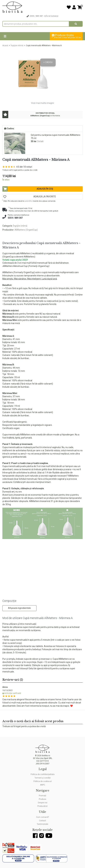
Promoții (43, 796)
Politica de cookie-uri (43, 781)
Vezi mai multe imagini (43, 103)
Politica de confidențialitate (43, 774)
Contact (43, 821)
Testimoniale (43, 824)
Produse (43, 799)
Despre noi (43, 803)
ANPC (43, 785)
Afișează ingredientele (19, 608)
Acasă (5, 45)
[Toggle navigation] (5, 36)
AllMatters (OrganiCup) (26, 230)
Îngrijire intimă (17, 45)
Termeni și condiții (43, 778)
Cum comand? (43, 817)
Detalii (40, 141)
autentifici (28, 201)
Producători (43, 806)
